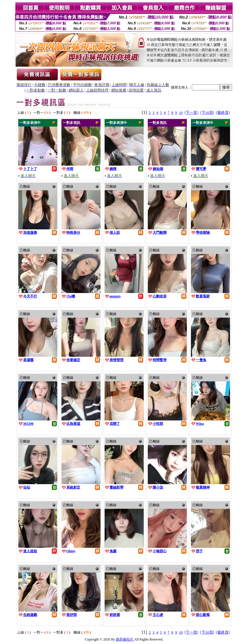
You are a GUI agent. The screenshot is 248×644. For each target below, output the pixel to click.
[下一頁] (192, 112)
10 (181, 112)
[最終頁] (223, 112)
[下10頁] (207, 112)
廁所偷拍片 (125, 639)
